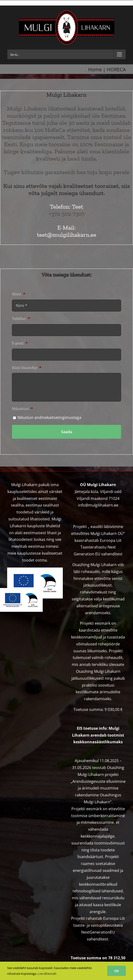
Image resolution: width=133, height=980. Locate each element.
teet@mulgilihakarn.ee (67, 235)
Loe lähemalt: (47, 974)
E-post (20, 343)
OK (117, 971)
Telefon (21, 319)
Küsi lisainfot (27, 368)
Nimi (19, 294)
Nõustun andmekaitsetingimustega (49, 417)
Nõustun (22, 409)
